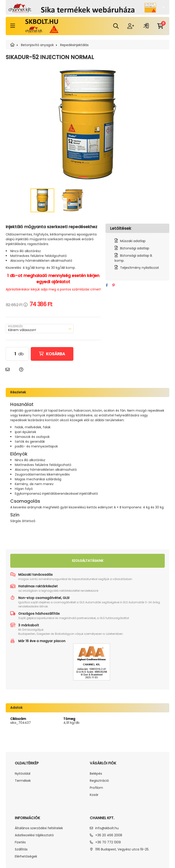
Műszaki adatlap (133, 241)
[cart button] (160, 26)
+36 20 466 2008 (109, 835)
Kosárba (56, 354)
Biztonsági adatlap (135, 248)
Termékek (23, 781)
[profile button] (146, 26)
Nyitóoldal (23, 774)
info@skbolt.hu (107, 828)
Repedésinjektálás (74, 45)
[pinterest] (113, 285)
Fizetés (20, 842)
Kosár (94, 795)
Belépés (96, 774)
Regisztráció (99, 781)
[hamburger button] (13, 26)
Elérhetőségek (26, 856)
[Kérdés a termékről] (21, 370)
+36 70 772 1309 (108, 842)
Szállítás (21, 849)
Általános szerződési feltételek (39, 828)
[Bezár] (164, 7)
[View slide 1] (83, 177)
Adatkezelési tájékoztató (34, 835)
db (21, 354)
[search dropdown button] (116, 26)
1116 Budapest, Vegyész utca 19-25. (122, 849)
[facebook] (107, 285)
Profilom (96, 788)
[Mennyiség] (12, 354)
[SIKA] (12, 45)
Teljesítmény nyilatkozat (140, 268)
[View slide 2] (92, 177)
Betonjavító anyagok (37, 45)
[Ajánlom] (8, 370)
